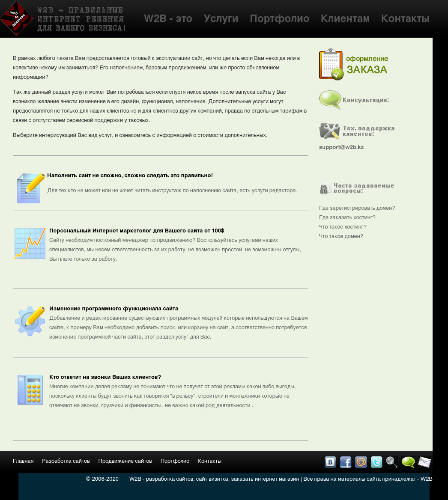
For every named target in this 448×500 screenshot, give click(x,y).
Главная (23, 461)
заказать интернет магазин (265, 479)
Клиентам (345, 19)
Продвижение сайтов (125, 461)
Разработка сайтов (66, 461)
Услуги (221, 19)
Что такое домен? (341, 237)
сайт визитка (212, 479)
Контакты (405, 19)
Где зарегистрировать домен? (357, 208)
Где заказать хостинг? (347, 218)
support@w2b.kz (341, 147)
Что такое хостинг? (343, 227)
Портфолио (280, 19)
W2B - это (168, 19)
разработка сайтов (170, 479)
